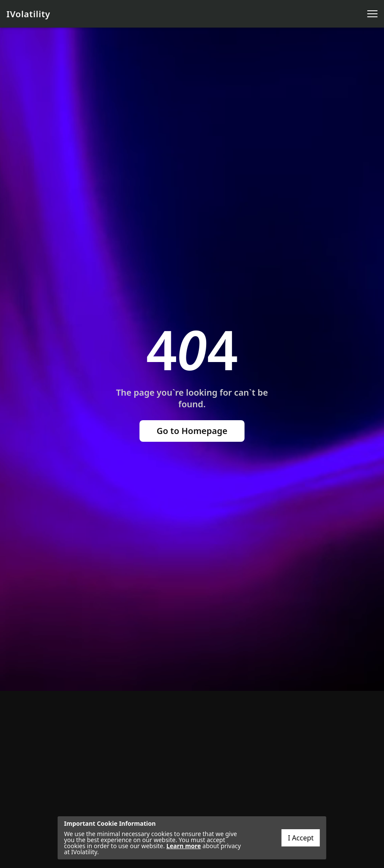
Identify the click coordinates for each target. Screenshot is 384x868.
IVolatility (28, 14)
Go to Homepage (192, 431)
